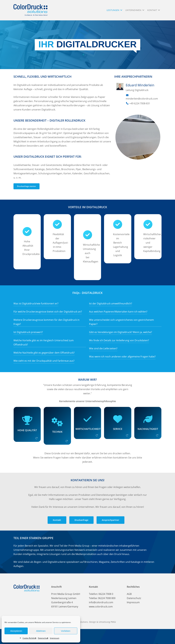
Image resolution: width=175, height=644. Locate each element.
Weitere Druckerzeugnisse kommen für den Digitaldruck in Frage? (46, 322)
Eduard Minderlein (140, 85)
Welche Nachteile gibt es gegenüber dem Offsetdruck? (44, 353)
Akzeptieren (16, 631)
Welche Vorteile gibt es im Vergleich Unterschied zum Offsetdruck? (44, 342)
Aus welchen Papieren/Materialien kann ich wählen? (118, 312)
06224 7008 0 (106, 594)
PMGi (113, 622)
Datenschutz (43, 638)
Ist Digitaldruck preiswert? (28, 332)
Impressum (55, 638)
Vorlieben (66, 631)
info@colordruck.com (101, 602)
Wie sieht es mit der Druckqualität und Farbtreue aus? (44, 361)
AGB (129, 594)
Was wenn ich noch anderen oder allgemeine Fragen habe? (122, 357)
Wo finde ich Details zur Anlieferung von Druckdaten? (119, 340)
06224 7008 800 (107, 598)
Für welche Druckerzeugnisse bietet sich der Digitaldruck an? (48, 312)
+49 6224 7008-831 (140, 103)
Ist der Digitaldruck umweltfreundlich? (111, 303)
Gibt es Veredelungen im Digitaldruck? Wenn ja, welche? (121, 332)
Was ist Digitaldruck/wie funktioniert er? (36, 303)
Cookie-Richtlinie (29, 638)
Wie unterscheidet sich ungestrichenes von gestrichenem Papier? (121, 322)
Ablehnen (41, 631)
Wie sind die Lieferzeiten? (103, 348)
